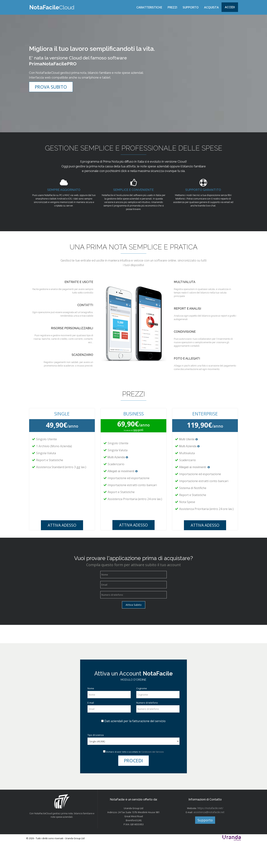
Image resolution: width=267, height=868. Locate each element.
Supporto (205, 847)
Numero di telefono (148, 727)
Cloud (52, 7)
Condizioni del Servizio (152, 777)
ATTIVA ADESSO (62, 544)
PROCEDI (133, 785)
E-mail (91, 727)
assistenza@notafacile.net (209, 839)
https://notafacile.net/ (210, 835)
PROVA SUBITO (51, 91)
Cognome (142, 712)
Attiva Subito (134, 625)
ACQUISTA (211, 7)
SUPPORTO (191, 7)
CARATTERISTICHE (149, 7)
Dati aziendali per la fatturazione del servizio (135, 746)
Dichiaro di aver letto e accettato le (135, 777)
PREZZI (172, 7)
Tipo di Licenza (96, 760)
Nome (91, 712)
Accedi (230, 7)
